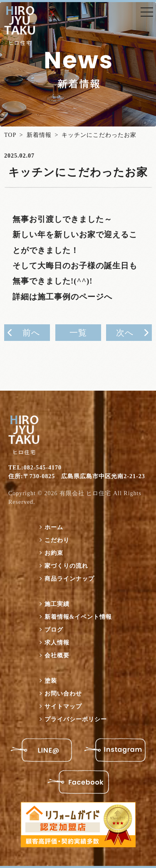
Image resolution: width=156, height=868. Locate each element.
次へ (125, 333)
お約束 (54, 553)
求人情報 (57, 643)
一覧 (78, 333)
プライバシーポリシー (76, 719)
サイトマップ (63, 706)
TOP (10, 135)
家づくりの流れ (66, 566)
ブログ (54, 630)
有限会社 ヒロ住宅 (85, 493)
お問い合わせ (63, 694)
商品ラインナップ (69, 579)
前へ (31, 333)
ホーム (54, 527)
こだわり (57, 540)
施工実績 (57, 604)
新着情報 (39, 135)
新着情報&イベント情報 (78, 617)
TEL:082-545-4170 (35, 468)
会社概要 (57, 655)
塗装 (51, 681)
